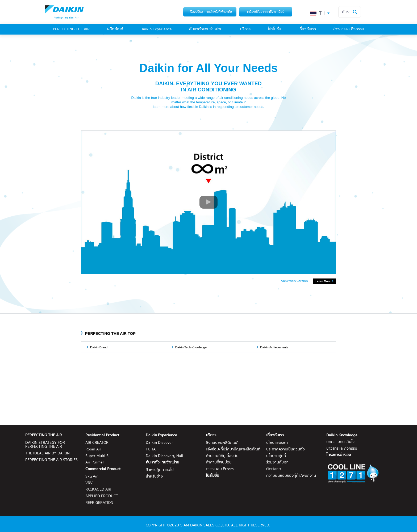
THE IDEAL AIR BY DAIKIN (47, 453)
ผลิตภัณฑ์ (115, 29)
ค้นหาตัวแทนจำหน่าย (206, 29)
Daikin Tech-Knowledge (191, 347)
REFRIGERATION (99, 503)
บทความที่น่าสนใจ (340, 442)
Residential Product (102, 435)
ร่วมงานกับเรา (277, 463)
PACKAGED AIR (98, 490)
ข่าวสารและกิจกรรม (349, 29)
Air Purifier (95, 463)
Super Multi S (97, 456)
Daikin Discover (159, 443)
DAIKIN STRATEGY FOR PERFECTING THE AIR (45, 445)
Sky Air (92, 477)
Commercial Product (103, 469)
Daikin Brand (99, 347)
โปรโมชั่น (274, 29)
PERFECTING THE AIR (71, 29)
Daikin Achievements (274, 347)
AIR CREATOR (97, 443)
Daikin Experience (156, 29)
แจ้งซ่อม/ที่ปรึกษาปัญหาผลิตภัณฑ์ (233, 449)
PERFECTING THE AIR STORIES (51, 460)
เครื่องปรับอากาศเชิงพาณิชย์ (266, 12)
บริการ (245, 29)
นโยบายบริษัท (277, 443)
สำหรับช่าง (154, 477)
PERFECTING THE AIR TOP (110, 333)
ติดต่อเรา (274, 469)
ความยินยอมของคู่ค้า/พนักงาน (291, 476)
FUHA (151, 449)
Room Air (93, 449)
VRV (89, 483)
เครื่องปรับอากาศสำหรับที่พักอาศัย (210, 12)
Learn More (323, 281)
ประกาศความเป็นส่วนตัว (285, 449)
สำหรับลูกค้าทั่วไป (160, 470)
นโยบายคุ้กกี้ (276, 456)
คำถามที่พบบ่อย (219, 463)
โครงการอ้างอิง (339, 455)
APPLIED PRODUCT (102, 496)
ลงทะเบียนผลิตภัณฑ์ (222, 443)
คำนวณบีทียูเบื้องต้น (222, 456)
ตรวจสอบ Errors (220, 469)
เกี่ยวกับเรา (307, 29)
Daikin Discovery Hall (164, 456)
